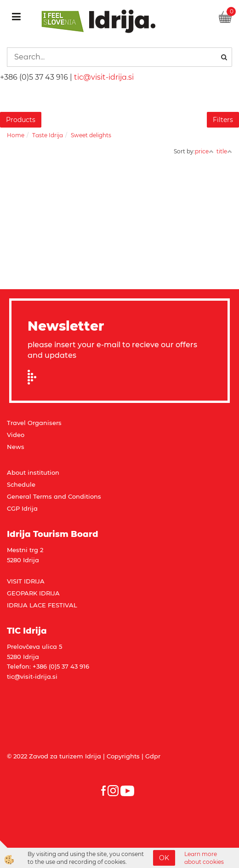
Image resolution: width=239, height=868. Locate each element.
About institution (33, 472)
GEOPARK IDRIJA (33, 593)
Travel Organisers (34, 423)
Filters (223, 120)
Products (21, 120)
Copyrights (123, 756)
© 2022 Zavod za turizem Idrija (54, 756)
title (224, 151)
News (16, 447)
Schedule (21, 484)
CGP (14, 508)
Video (16, 435)
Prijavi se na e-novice (35, 377)
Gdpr (153, 756)
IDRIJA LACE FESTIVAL (42, 605)
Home (16, 135)
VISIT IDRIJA (26, 581)
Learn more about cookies (204, 858)
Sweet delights (91, 135)
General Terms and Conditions (54, 496)
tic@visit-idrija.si (104, 77)
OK (164, 858)
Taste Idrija (48, 135)
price (204, 151)
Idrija (30, 508)
